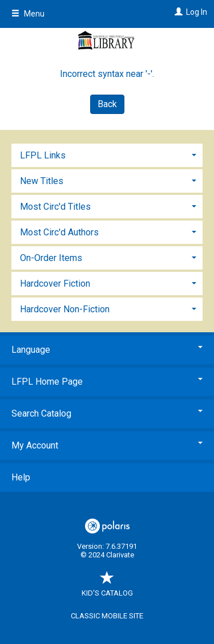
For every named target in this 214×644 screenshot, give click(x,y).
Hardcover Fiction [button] (55, 284)
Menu (28, 14)
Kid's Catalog (107, 587)
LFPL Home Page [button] (107, 382)
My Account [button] (107, 445)
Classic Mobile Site (107, 616)
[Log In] (177, 12)
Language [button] (107, 350)
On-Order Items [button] (51, 258)
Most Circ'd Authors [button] (59, 232)
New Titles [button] (42, 181)
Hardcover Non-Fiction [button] (65, 309)
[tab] (107, 154)
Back (107, 104)
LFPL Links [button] (43, 155)
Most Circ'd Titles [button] (55, 207)
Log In (197, 12)
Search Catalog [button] (107, 413)
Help (21, 477)
